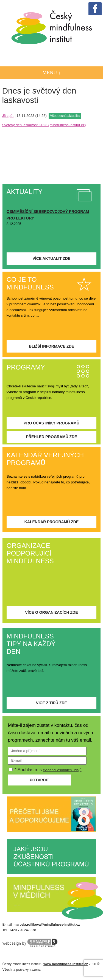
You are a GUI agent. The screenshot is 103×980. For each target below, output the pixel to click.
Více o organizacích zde (51, 612)
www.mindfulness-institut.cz (66, 964)
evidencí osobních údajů (62, 770)
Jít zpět (8, 116)
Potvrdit (39, 780)
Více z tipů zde (51, 703)
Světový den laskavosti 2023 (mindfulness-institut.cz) (44, 125)
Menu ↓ (51, 73)
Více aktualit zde (52, 258)
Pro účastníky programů (51, 423)
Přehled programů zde (52, 437)
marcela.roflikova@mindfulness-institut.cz (47, 925)
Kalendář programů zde (52, 522)
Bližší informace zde (51, 346)
